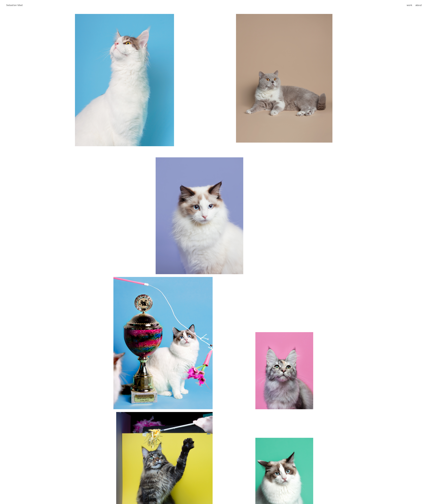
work (409, 5)
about (419, 5)
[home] (15, 5)
